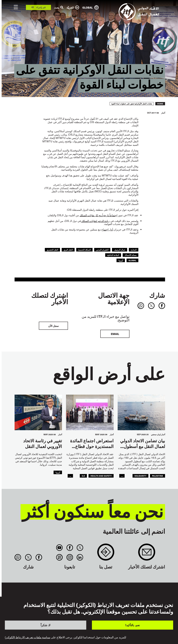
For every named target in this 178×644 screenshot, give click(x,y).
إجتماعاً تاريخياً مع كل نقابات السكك (98, 215)
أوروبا (121, 260)
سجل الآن (53, 326)
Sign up (147, 554)
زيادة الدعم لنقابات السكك (95, 221)
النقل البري (68, 250)
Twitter (80, 548)
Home (160, 104)
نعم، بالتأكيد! (133, 625)
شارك (157, 295)
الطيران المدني (102, 250)
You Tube (59, 548)
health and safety (101, 476)
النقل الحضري (52, 250)
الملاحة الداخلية (113, 255)
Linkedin (80, 557)
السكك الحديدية (84, 250)
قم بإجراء (41, 7)
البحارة (134, 250)
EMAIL (115, 334)
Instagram (70, 557)
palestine (158, 476)
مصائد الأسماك (131, 255)
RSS (59, 557)
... (122, 476)
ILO (83, 476)
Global (132, 260)
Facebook (70, 548)
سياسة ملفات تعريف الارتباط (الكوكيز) (28, 637)
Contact (106, 554)
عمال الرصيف (120, 250)
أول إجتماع (107, 229)
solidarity (140, 476)
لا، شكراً (45, 625)
